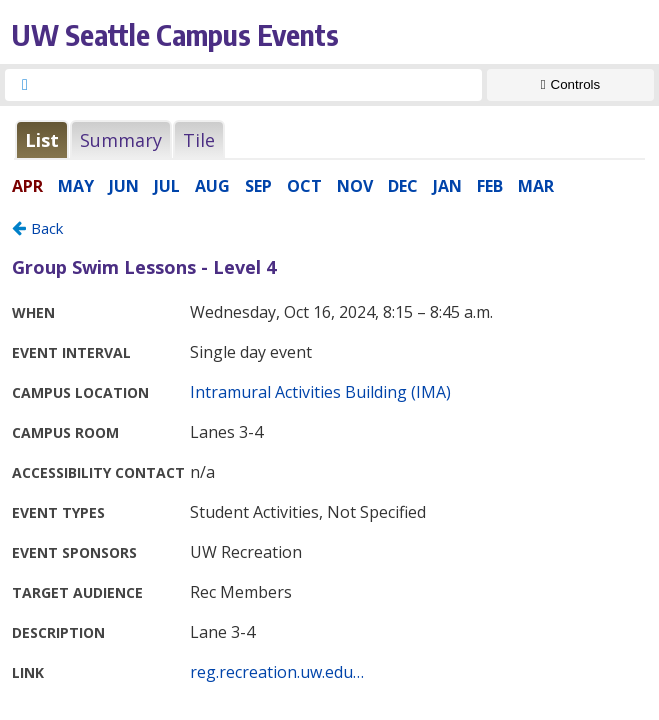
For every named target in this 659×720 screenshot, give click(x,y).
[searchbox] (261, 85)
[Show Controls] (570, 85)
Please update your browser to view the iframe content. (329, 139)
